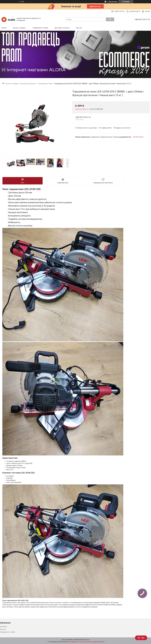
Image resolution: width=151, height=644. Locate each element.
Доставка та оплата (62, 28)
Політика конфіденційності (95, 642)
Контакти (3, 627)
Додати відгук (135, 11)
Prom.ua (87, 640)
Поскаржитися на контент (77, 642)
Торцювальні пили (45, 84)
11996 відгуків (112, 2)
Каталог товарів (19, 28)
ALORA (4, 28)
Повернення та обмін (40, 28)
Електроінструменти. (28, 84)
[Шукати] (110, 19)
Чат (141, 638)
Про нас (79, 28)
